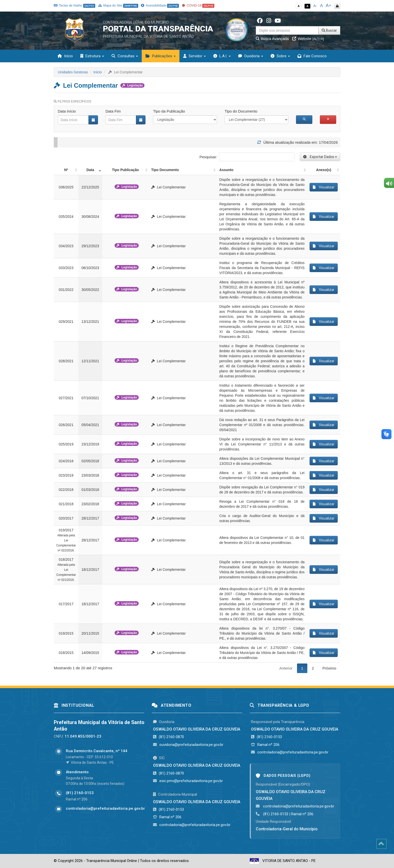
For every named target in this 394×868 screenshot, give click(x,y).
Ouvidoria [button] (251, 56)
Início (65, 56)
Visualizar (324, 187)
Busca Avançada (272, 39)
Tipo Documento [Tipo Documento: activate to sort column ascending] (165, 170)
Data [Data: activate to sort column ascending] (90, 170)
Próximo (329, 668)
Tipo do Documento (241, 111)
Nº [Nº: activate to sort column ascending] (66, 170)
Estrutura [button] (92, 56)
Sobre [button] (280, 56)
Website (308, 39)
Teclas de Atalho (75, 5)
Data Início (67, 111)
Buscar (329, 30)
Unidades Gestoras (73, 72)
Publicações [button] (161, 56)
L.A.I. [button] (222, 56)
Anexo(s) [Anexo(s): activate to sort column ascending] (324, 170)
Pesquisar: (247, 157)
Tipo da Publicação (169, 111)
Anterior (286, 668)
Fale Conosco (312, 56)
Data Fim (113, 111)
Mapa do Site (118, 5)
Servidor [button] (194, 56)
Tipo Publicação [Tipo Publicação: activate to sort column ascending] (126, 170)
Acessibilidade (160, 5)
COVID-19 (198, 5)
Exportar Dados (320, 157)
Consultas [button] (125, 56)
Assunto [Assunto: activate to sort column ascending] (226, 170)
